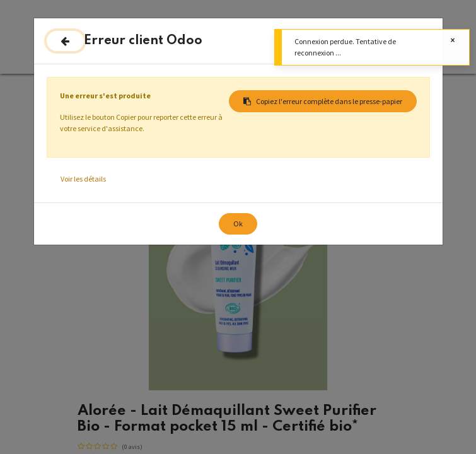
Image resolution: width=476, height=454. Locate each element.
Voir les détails (83, 179)
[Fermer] (65, 41)
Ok (238, 224)
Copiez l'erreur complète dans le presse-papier (323, 101)
